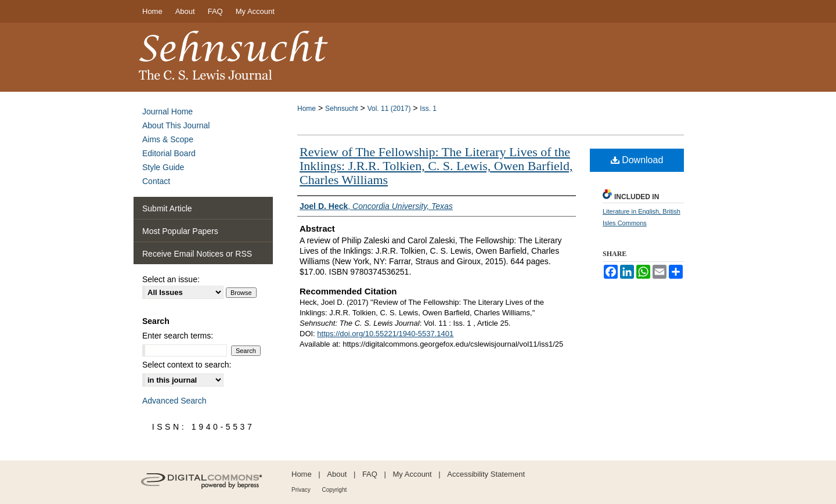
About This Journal (176, 125)
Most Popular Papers (180, 231)
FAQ (370, 474)
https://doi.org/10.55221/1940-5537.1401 (385, 334)
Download (637, 160)
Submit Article (167, 208)
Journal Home (167, 111)
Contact (156, 181)
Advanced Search (174, 401)
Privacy (301, 490)
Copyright (334, 490)
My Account (412, 474)
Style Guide (163, 167)
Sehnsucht (342, 109)
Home (307, 109)
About (337, 474)
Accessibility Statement (486, 474)
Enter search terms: (178, 336)
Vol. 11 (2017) (389, 109)
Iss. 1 (428, 109)
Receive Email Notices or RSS (197, 254)
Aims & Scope (168, 139)
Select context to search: (187, 365)
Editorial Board (169, 153)
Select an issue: (171, 279)
